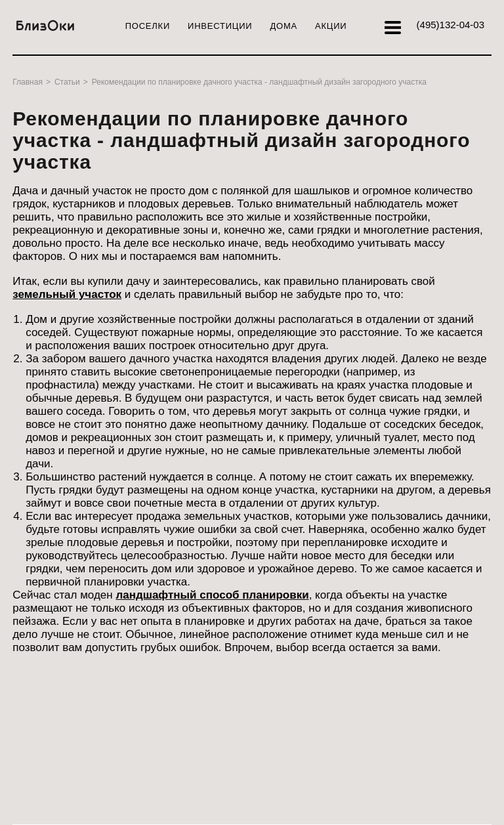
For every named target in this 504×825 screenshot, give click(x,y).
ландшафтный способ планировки (212, 595)
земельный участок (67, 294)
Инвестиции (220, 26)
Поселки (148, 26)
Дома (283, 26)
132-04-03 (451, 25)
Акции (331, 26)
